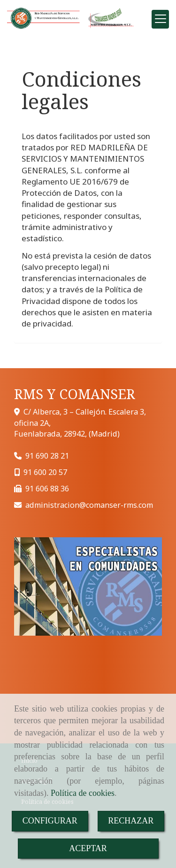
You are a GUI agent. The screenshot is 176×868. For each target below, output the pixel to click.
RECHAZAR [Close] (131, 821)
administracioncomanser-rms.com (89, 505)
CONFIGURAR (50, 821)
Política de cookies (83, 793)
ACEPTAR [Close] (88, 848)
